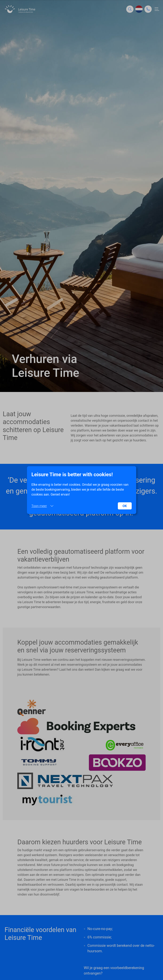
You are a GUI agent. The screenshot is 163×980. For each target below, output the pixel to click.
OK (125, 506)
